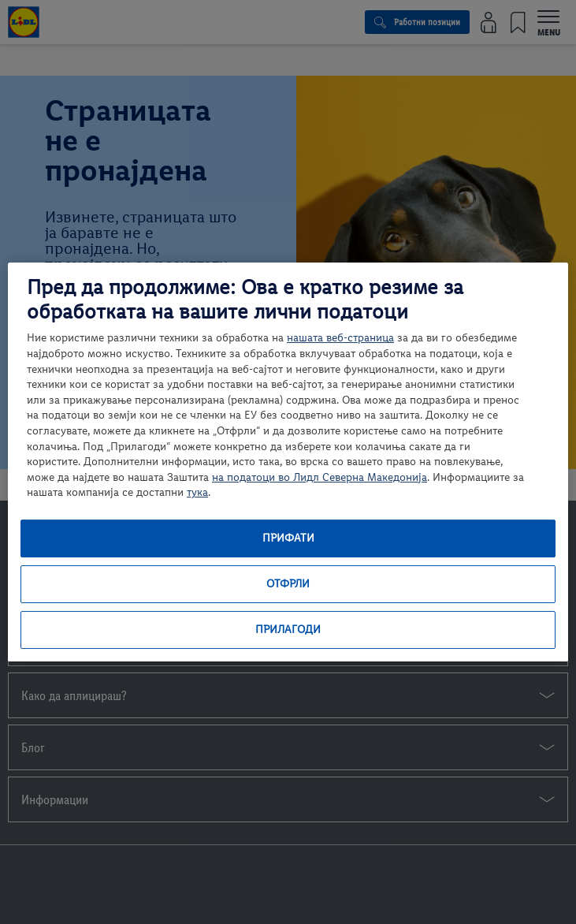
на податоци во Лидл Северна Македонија (320, 477)
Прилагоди (288, 630)
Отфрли (288, 584)
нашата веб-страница (340, 338)
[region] (288, 462)
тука (197, 492)
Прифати (288, 538)
